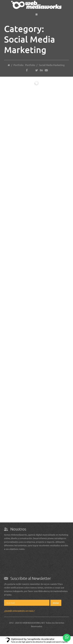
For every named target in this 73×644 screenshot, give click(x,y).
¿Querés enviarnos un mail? (19, 611)
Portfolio (30, 65)
